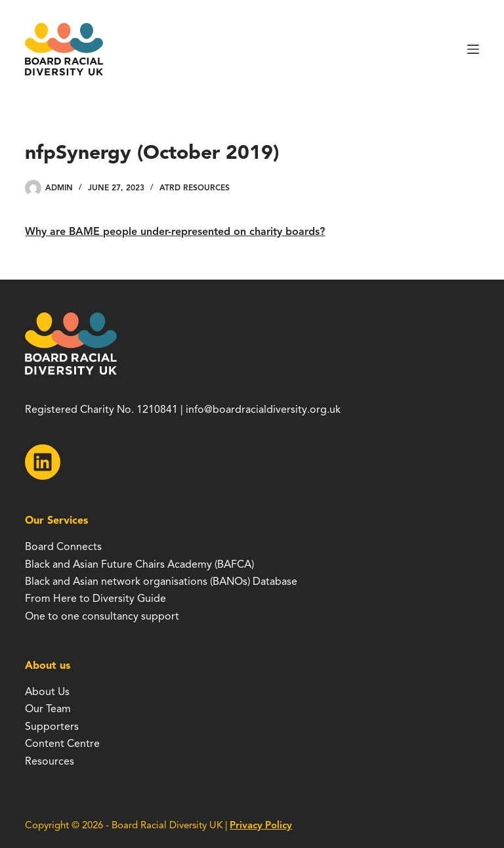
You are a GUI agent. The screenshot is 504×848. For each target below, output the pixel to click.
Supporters (52, 727)
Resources (50, 761)
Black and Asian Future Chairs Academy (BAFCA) (139, 564)
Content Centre (62, 744)
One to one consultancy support (102, 616)
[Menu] (473, 49)
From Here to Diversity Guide (95, 599)
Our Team (48, 709)
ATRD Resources (195, 187)
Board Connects (63, 547)
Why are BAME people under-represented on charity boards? (175, 232)
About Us (47, 692)
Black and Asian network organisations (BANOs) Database (161, 582)
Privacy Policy (261, 825)
